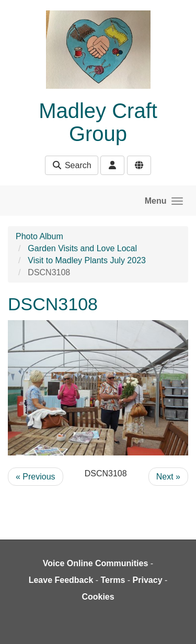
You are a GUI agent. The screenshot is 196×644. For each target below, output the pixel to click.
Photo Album (39, 236)
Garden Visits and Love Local (82, 248)
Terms (113, 580)
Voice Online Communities (96, 563)
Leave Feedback (61, 580)
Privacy (148, 580)
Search (71, 165)
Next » (168, 477)
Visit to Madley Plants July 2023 (87, 260)
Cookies (98, 597)
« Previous (36, 477)
